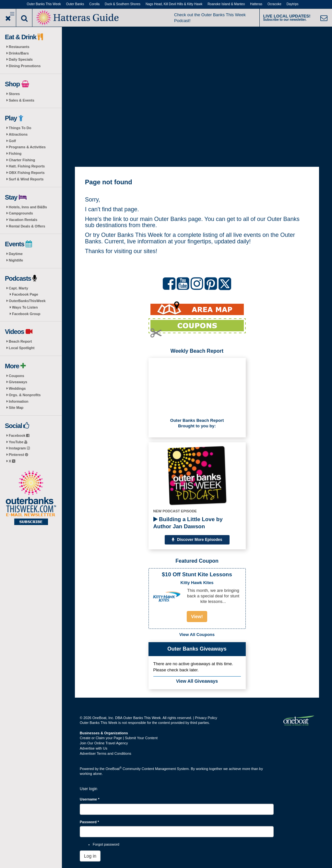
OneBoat (114, 769)
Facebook (19, 435)
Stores (14, 94)
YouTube (18, 442)
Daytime (16, 254)
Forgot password (106, 844)
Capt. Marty (18, 288)
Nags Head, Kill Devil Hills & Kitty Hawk (174, 4)
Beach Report (20, 341)
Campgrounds (21, 213)
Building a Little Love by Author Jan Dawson (188, 523)
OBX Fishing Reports (27, 173)
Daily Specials (21, 59)
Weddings (17, 388)
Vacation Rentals (23, 220)
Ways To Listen (25, 307)
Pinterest (18, 455)
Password (89, 822)
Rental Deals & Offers (27, 226)
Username (90, 799)
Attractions (18, 134)
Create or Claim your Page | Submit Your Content (119, 738)
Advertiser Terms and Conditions (106, 753)
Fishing (15, 153)
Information (19, 401)
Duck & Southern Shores (123, 4)
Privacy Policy (206, 718)
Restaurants (19, 47)
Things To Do (20, 128)
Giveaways (18, 382)
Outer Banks (75, 4)
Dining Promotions (25, 66)
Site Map (16, 408)
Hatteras (256, 4)
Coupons (17, 376)
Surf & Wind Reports (26, 179)
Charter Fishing (22, 160)
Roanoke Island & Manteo (226, 4)
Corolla (94, 4)
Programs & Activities (27, 147)
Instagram (19, 448)
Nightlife (16, 260)
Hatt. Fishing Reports (27, 166)
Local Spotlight (22, 348)
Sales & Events (22, 100)
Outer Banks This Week (44, 4)
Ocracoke (274, 4)
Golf (12, 141)
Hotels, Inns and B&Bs (28, 207)
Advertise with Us (94, 748)
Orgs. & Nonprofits (25, 395)
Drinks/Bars (19, 53)
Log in (90, 856)
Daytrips (293, 4)
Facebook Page (25, 294)
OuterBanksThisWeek (27, 301)
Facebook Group (26, 314)
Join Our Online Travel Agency (104, 743)
